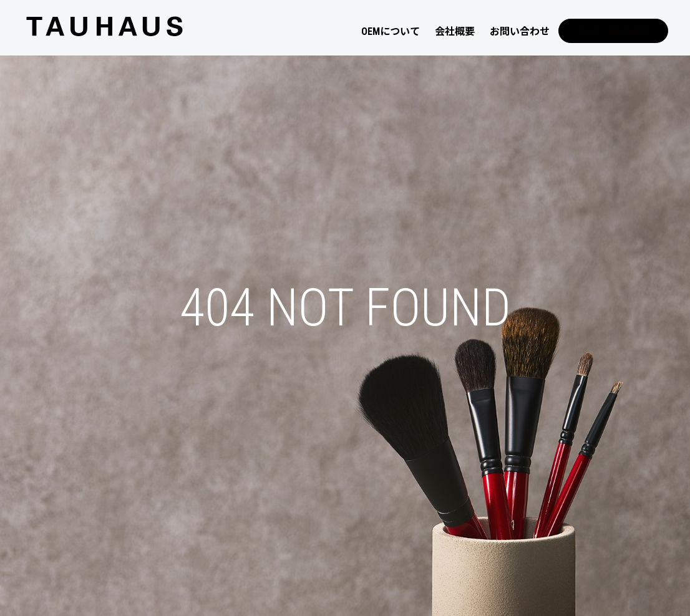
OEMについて (391, 31)
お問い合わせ (520, 31)
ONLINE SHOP (613, 31)
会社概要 (455, 31)
